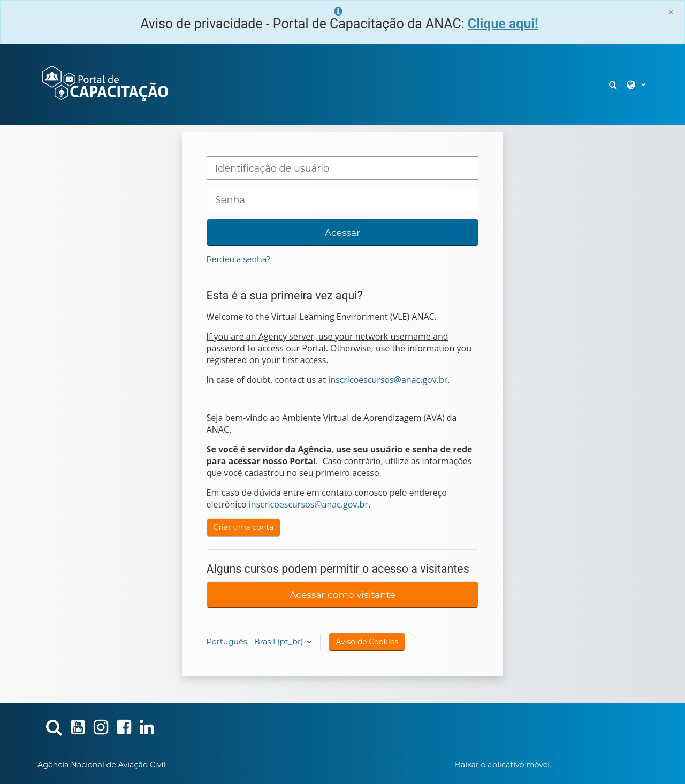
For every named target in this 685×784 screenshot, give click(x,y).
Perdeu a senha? (239, 259)
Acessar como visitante (342, 594)
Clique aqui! (503, 24)
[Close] (671, 12)
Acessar (342, 232)
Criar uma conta (244, 527)
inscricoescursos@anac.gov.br (388, 380)
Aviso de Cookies (367, 642)
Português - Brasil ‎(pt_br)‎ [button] (256, 642)
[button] (614, 85)
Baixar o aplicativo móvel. (503, 765)
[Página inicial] (104, 84)
